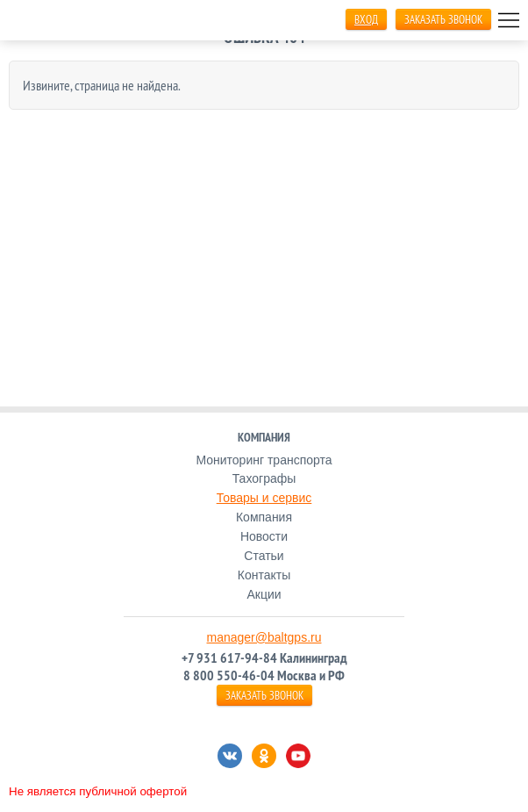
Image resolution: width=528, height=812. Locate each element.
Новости (264, 536)
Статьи (264, 556)
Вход (366, 19)
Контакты (264, 575)
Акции (264, 594)
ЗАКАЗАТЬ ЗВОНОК (443, 19)
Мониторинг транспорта (264, 460)
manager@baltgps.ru (264, 637)
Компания (264, 517)
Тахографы (264, 478)
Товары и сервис (264, 498)
